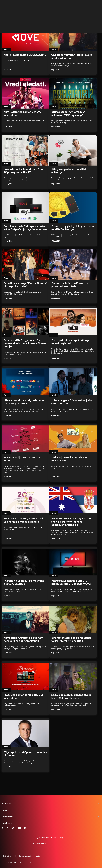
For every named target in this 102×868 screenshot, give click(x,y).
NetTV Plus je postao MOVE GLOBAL (25, 55)
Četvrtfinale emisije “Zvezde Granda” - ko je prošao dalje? (25, 285)
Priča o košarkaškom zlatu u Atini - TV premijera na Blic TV (24, 171)
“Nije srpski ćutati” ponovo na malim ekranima (25, 754)
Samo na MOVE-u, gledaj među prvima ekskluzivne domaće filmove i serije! (25, 343)
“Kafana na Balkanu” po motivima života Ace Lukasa (24, 582)
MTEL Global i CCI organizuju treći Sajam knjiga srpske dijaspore (23, 520)
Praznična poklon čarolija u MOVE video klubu (24, 696)
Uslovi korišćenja (7, 856)
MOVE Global (6, 803)
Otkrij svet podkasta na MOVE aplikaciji (69, 171)
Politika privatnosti (24, 856)
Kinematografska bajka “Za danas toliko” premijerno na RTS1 (71, 639)
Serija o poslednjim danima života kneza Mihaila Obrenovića (71, 696)
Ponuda (4, 810)
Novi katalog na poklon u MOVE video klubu (22, 113)
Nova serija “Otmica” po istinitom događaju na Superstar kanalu (23, 639)
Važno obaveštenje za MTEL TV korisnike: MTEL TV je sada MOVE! (71, 582)
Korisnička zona (7, 817)
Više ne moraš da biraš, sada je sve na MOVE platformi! (24, 402)
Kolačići (38, 856)
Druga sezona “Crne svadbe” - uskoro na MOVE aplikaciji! (69, 113)
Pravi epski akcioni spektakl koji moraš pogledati (70, 342)
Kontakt (98, 2)
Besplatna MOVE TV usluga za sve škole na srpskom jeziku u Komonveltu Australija (71, 522)
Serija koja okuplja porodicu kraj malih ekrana (70, 459)
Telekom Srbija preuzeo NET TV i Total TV (23, 459)
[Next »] (57, 780)
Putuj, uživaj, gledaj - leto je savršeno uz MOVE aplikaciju (73, 228)
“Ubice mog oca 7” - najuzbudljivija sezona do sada (72, 402)
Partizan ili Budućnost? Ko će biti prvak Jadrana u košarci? (70, 285)
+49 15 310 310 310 (87, 2)
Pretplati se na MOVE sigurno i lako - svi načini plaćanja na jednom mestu (25, 228)
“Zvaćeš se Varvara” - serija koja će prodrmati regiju (72, 56)
